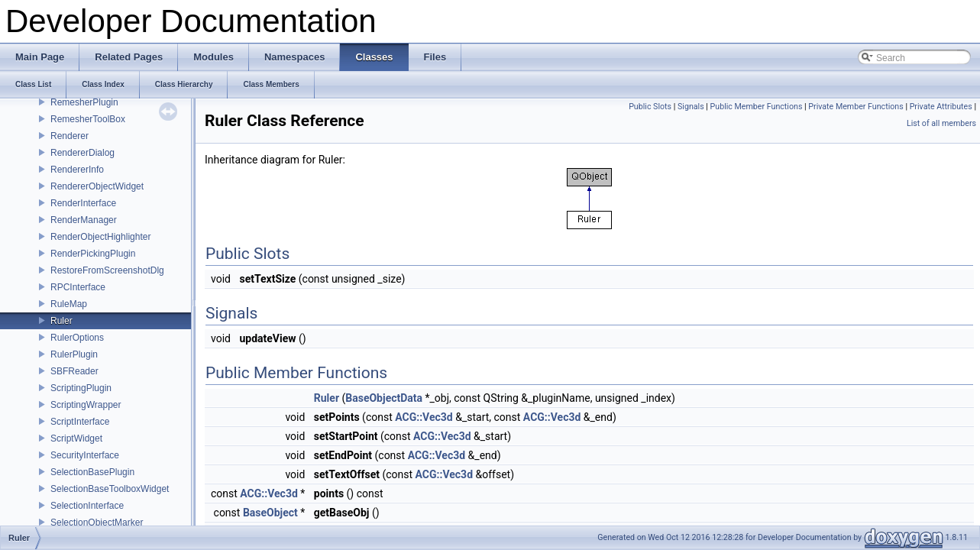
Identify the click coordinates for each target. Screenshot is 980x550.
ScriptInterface (80, 422)
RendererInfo (77, 170)
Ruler (61, 321)
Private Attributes (941, 107)
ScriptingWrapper (86, 405)
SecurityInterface (85, 455)
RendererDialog (82, 153)
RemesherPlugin (84, 102)
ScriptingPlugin (81, 388)
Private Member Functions (855, 107)
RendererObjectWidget (97, 186)
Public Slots (650, 107)
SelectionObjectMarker (97, 522)
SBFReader (74, 371)
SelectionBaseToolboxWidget (110, 489)
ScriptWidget (76, 438)
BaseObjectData (384, 398)
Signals (691, 107)
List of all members (941, 123)
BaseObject (270, 513)
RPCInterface (78, 287)
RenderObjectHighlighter (100, 237)
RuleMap (69, 304)
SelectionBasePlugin (92, 472)
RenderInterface (83, 203)
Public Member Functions (757, 107)
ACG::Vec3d (424, 417)
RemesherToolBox (88, 119)
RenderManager (84, 220)
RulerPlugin (74, 354)
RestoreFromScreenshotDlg (107, 270)
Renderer (70, 136)
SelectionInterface (87, 506)
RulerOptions (77, 338)
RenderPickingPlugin (93, 254)
